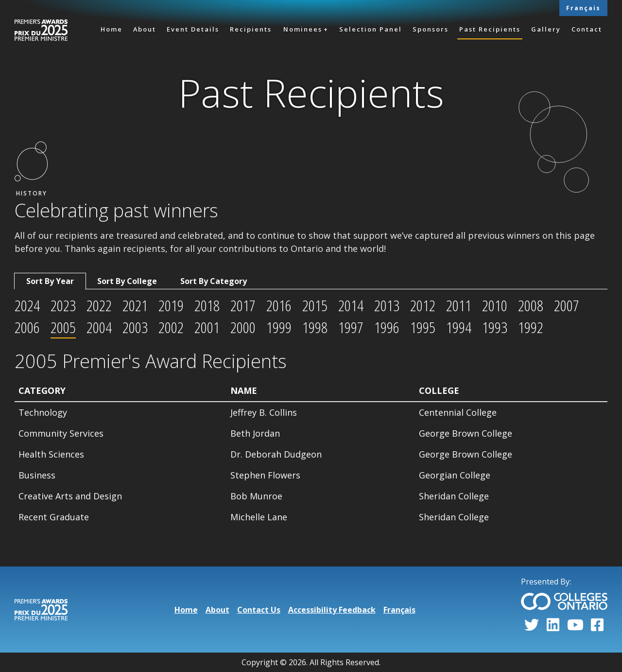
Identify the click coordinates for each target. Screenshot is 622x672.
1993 (495, 327)
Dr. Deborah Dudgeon (276, 454)
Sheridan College (454, 496)
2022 (99, 305)
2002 (171, 327)
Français (583, 8)
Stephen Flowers (265, 475)
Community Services (61, 433)
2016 (279, 305)
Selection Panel (371, 29)
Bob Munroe (256, 496)
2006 (27, 327)
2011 (459, 305)
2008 (531, 305)
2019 (171, 305)
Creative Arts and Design (70, 496)
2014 (351, 305)
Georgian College (455, 475)
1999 (279, 327)
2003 (135, 327)
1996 (387, 327)
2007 (567, 305)
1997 (351, 327)
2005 (63, 327)
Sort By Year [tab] (50, 281)
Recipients (251, 29)
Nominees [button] (303, 29)
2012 (423, 305)
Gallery (546, 29)
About (145, 29)
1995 (423, 327)
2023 (63, 305)
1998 (315, 327)
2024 (27, 305)
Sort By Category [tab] (214, 281)
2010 (495, 305)
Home (112, 29)
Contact (587, 29)
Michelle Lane (259, 517)
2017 (243, 305)
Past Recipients (490, 29)
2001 (207, 327)
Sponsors (431, 29)
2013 (387, 305)
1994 (459, 327)
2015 (315, 305)
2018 (207, 305)
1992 (531, 327)
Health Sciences (51, 454)
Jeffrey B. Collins (264, 412)
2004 (99, 327)
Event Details (193, 29)
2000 (243, 327)
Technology (43, 412)
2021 (135, 305)
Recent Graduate (54, 517)
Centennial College (458, 412)
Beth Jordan (255, 433)
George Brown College (466, 433)
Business (37, 475)
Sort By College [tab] (127, 281)
